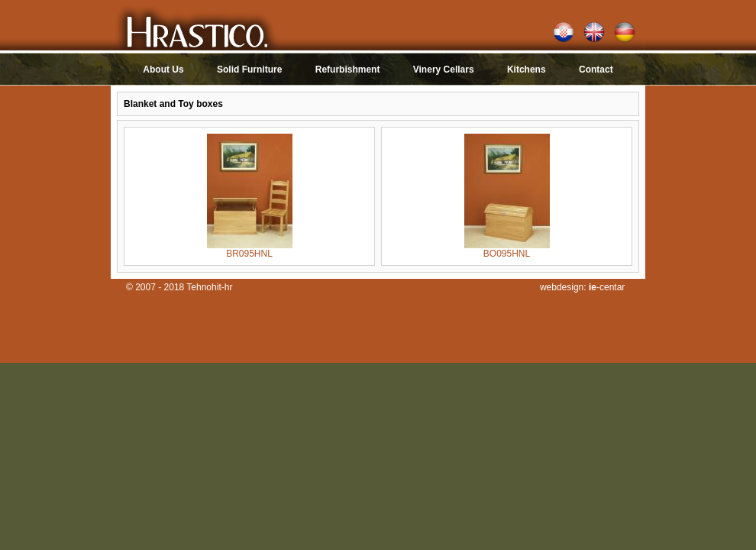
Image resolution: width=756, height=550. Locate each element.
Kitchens (527, 70)
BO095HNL (507, 249)
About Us (163, 70)
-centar (607, 287)
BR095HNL (250, 249)
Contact (596, 70)
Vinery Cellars (445, 70)
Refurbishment (348, 70)
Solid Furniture (249, 70)
